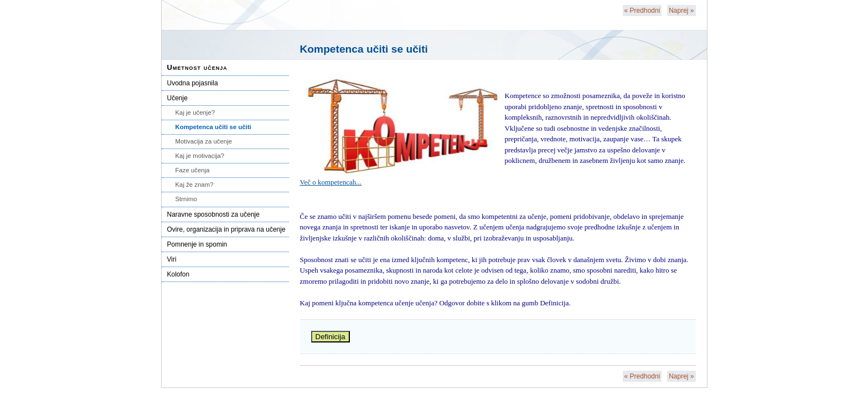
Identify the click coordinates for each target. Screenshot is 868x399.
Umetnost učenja (197, 67)
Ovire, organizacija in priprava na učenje (226, 229)
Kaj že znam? (195, 185)
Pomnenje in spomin (197, 244)
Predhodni (642, 11)
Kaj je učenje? (195, 112)
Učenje (177, 98)
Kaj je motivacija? (200, 156)
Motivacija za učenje (204, 141)
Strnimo (186, 199)
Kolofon (179, 274)
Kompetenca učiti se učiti (213, 127)
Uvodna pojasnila (193, 83)
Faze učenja (193, 170)
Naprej (681, 11)
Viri (172, 259)
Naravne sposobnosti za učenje (213, 214)
